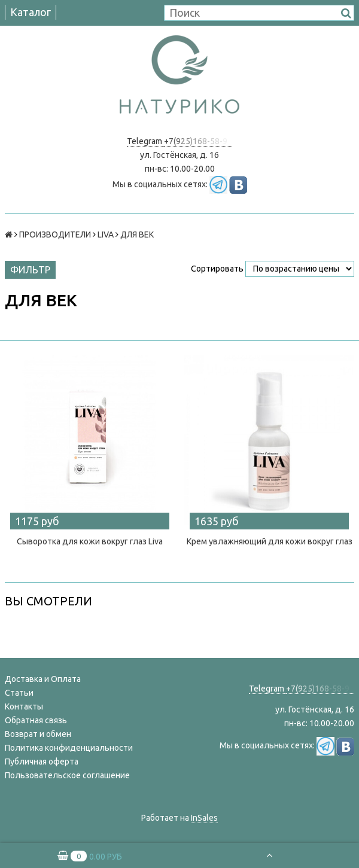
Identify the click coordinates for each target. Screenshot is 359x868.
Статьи (19, 693)
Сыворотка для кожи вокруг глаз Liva (90, 541)
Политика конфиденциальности (69, 748)
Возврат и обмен (38, 734)
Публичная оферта (42, 762)
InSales (204, 818)
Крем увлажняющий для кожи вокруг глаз (270, 541)
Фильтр (30, 270)
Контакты (24, 706)
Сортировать (217, 269)
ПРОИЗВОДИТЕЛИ (55, 234)
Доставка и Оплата (43, 679)
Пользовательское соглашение (67, 775)
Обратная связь (36, 720)
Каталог (31, 12)
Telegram (145, 141)
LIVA (106, 234)
